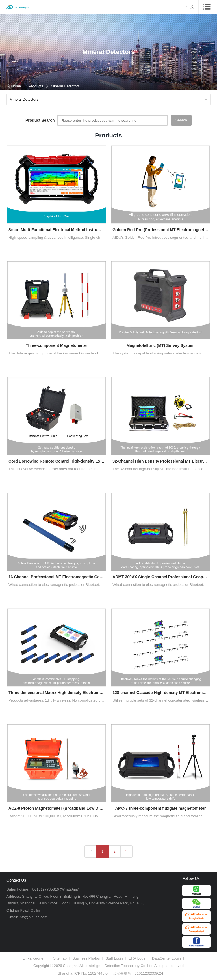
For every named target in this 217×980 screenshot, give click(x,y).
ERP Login (138, 958)
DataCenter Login (166, 958)
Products (36, 86)
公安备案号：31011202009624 (138, 973)
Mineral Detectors (65, 86)
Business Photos (86, 958)
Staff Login (114, 958)
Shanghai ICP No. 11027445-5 (83, 973)
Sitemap (60, 958)
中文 (190, 7)
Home (14, 86)
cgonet (39, 958)
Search (181, 120)
